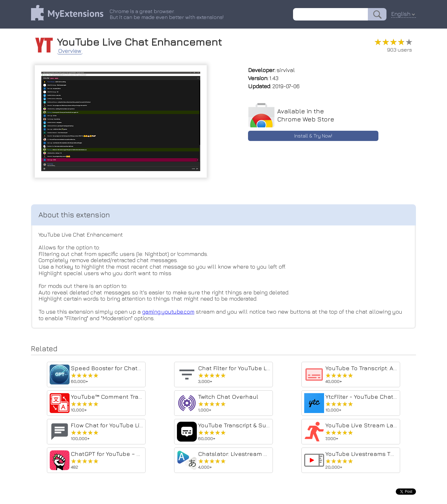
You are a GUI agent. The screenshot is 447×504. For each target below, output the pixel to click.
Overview (70, 51)
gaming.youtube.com (169, 312)
